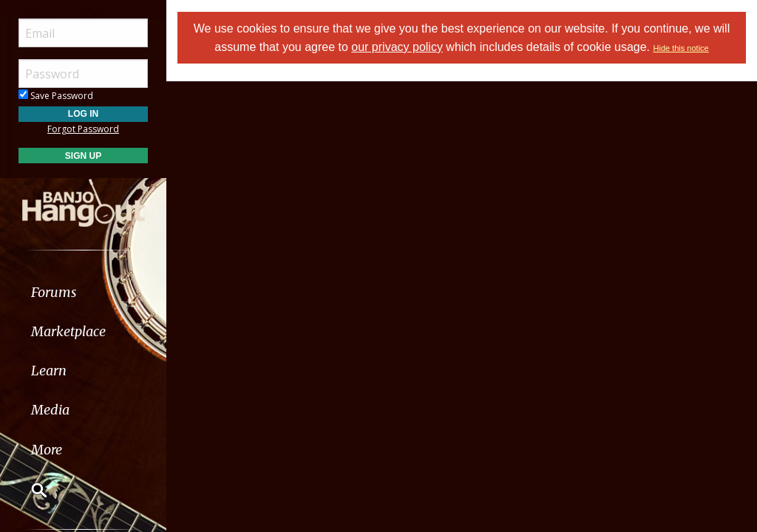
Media (50, 410)
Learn (49, 371)
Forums (54, 292)
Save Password (56, 96)
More (47, 450)
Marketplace (68, 331)
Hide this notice (681, 48)
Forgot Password (83, 129)
